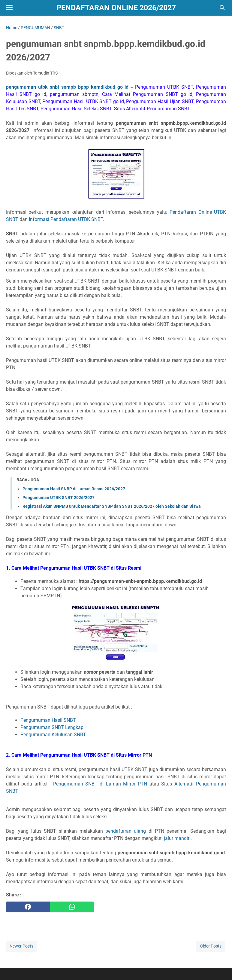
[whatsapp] (72, 907)
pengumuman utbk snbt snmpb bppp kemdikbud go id (67, 87)
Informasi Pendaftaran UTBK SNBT (66, 219)
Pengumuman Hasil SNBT (48, 720)
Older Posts (211, 946)
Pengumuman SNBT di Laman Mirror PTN (100, 784)
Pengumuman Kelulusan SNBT (53, 735)
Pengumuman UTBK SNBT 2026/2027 (59, 498)
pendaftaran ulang (126, 831)
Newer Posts (21, 946)
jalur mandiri (177, 838)
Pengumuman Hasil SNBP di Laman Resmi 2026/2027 (74, 489)
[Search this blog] (222, 8)
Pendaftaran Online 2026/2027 (116, 8)
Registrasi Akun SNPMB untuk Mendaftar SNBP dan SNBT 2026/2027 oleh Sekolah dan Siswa (112, 506)
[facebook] (28, 907)
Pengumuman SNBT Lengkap (52, 727)
